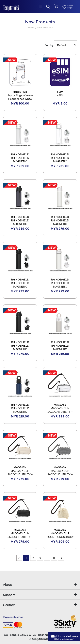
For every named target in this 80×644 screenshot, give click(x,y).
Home (31, 27)
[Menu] (41, 7)
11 (54, 558)
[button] (48, 7)
